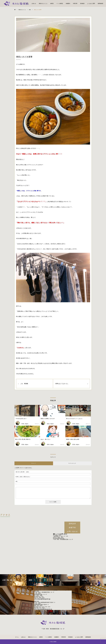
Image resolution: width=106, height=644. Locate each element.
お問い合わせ (72, 531)
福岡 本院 (37, 601)
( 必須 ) (22, 472)
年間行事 (75, 3)
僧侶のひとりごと (43, 3)
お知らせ (34, 3)
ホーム (27, 3)
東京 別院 (37, 591)
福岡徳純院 (100, 3)
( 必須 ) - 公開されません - (23, 477)
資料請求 (72, 524)
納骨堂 (52, 3)
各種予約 (72, 528)
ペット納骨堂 (60, 3)
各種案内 (68, 3)
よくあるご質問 (91, 3)
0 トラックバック (72, 463)
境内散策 (82, 3)
